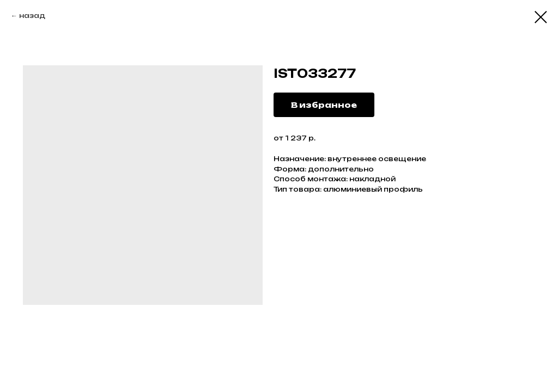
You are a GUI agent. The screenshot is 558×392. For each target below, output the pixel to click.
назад (32, 16)
